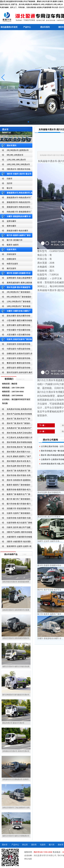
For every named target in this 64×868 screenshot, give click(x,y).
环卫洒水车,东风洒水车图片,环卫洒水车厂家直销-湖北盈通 (16, 438)
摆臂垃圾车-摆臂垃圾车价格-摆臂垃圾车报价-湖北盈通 (15, 368)
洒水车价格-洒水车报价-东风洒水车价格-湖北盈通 (15, 476)
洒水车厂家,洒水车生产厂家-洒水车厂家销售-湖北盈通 (15, 419)
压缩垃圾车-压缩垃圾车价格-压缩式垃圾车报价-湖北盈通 (15, 345)
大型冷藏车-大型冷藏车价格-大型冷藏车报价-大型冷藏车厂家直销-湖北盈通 (16, 335)
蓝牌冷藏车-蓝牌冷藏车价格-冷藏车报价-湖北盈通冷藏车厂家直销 (15, 326)
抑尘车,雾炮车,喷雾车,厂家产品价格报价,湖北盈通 (16, 457)
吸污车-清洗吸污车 (15, 240)
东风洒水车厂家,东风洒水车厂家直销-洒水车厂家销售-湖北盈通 (16, 429)
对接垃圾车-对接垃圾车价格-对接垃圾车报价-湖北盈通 (15, 359)
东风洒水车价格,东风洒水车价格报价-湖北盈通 (16, 410)
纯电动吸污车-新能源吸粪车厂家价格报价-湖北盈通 (16, 212)
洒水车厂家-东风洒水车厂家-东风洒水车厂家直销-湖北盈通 (15, 471)
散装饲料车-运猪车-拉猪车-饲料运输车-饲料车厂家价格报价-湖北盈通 (16, 547)
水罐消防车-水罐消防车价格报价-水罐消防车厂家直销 (16, 537)
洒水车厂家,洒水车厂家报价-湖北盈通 (15, 424)
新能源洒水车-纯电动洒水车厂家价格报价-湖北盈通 (16, 198)
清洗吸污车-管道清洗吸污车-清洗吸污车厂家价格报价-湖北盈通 (15, 509)
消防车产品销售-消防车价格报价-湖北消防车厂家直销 (16, 533)
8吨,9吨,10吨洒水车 (15, 155)
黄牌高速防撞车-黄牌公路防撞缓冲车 (16, 283)
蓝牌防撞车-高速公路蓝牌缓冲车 (16, 278)
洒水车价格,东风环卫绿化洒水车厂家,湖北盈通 (16, 433)
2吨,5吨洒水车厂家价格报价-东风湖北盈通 (15, 293)
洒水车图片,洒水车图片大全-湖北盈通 (15, 452)
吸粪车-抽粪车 (13, 245)
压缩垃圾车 (11, 254)
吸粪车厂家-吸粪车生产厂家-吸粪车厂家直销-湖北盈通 (15, 495)
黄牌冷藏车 (11, 226)
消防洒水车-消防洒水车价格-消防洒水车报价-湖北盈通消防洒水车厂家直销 (15, 170)
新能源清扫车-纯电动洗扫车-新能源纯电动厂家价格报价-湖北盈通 (15, 203)
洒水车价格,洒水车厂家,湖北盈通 (16, 448)
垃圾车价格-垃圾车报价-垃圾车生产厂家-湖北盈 (15, 518)
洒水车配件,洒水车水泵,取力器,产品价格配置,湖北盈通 (15, 462)
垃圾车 (43, 845)
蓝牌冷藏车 (11, 221)
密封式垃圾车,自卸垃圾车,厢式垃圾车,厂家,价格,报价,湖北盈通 (16, 373)
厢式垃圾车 (11, 268)
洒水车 (61, 7)
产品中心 (27, 27)
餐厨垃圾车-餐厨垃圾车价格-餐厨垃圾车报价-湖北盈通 (15, 364)
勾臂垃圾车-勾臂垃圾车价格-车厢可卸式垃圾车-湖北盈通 (15, 349)
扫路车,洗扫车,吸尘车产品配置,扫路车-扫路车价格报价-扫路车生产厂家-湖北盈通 (16, 528)
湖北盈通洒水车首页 (9, 27)
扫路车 (10, 179)
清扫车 (34, 845)
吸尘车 (10, 188)
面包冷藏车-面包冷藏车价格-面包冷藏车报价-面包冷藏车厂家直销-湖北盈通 (16, 316)
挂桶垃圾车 (11, 259)
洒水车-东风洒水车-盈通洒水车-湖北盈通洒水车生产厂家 (15, 481)
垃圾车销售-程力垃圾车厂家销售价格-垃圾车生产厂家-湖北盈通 (16, 523)
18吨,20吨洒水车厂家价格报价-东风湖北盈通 (15, 307)
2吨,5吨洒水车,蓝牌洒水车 (18, 150)
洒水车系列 (45, 27)
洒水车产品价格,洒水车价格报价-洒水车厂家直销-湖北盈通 (16, 414)
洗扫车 (10, 183)
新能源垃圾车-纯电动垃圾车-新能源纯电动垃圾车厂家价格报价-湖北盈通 (15, 208)
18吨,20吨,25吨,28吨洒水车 (18, 164)
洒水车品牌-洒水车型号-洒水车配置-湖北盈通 (15, 466)
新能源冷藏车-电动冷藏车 (17, 231)
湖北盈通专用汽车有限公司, (46, 855)
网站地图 (55, 7)
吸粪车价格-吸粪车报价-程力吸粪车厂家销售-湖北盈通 (15, 490)
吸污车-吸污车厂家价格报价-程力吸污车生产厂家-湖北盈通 (15, 500)
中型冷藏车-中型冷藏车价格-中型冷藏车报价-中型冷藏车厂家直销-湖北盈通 (16, 330)
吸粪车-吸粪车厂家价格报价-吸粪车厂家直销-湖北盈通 (15, 485)
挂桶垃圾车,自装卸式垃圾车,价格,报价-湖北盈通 (16, 354)
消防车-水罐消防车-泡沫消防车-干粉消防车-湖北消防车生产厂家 (15, 542)
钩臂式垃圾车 (12, 264)
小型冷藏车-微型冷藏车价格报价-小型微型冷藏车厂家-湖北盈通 (16, 321)
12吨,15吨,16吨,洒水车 (16, 160)
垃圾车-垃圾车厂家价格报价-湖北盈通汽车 (15, 514)
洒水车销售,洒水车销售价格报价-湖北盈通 (16, 443)
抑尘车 (25, 845)
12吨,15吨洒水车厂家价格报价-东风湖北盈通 (15, 302)
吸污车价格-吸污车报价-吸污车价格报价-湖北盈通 (15, 504)
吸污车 (52, 845)
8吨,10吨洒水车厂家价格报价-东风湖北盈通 (16, 297)
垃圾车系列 (11, 249)
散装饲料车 (13, 851)
